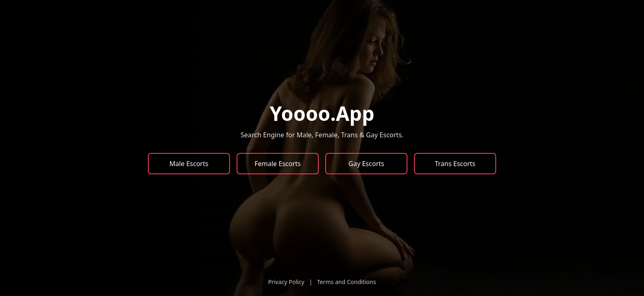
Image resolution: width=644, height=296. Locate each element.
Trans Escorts (455, 164)
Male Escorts (189, 164)
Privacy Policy (286, 282)
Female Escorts (278, 164)
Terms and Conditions (346, 282)
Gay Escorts (367, 164)
